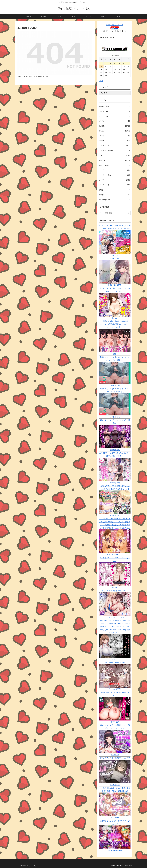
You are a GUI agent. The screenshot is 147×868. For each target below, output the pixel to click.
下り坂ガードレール (115, 851)
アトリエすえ (115, 516)
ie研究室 (115, 255)
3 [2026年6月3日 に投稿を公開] (110, 63)
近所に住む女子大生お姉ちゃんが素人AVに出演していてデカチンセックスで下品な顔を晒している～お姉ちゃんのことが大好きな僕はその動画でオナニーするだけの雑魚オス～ (115, 627)
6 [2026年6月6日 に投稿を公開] (124, 63)
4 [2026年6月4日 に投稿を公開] (115, 63)
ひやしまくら (115, 385)
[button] (129, 213)
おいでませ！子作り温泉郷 (115, 663)
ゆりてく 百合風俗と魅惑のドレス (115, 591)
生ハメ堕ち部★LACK (115, 555)
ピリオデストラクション (115, 617)
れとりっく (115, 659)
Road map (115, 818)
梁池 (115, 354)
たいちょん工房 (115, 689)
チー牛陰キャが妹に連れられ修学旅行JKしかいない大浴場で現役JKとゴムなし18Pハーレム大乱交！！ (115, 324)
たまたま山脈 (115, 785)
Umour (115, 318)
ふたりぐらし (115, 258)
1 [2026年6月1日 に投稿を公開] (101, 63)
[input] (115, 213)
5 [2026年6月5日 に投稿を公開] (119, 63)
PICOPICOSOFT (115, 285)
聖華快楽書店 (115, 450)
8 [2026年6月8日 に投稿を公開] (101, 66)
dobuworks (115, 755)
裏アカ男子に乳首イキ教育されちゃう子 (115, 758)
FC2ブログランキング (115, 25)
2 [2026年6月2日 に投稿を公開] (106, 63)
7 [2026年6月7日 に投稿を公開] (128, 63)
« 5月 (101, 81)
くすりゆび (115, 722)
